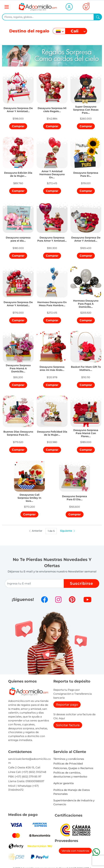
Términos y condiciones (69, 759)
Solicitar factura (68, 725)
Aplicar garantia (64, 783)
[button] (18, 108)
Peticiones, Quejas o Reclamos (73, 768)
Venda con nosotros (75, 851)
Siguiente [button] (68, 531)
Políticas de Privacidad (68, 764)
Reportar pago (67, 705)
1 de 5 (51, 531)
